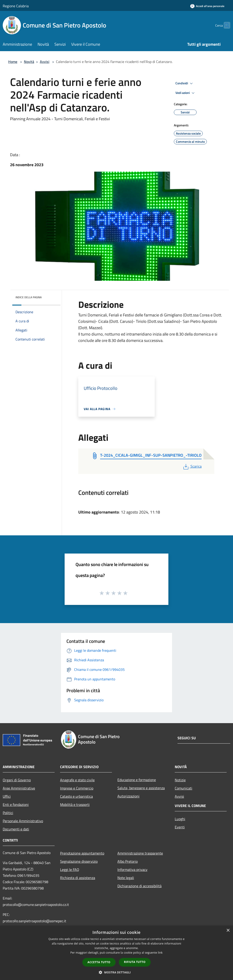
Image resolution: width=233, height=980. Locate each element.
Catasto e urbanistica (76, 796)
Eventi (180, 827)
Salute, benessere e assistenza (141, 788)
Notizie (180, 780)
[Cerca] (225, 25)
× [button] (228, 931)
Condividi (185, 83)
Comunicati (184, 788)
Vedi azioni (186, 93)
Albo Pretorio (128, 861)
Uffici (7, 796)
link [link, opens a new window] (160, 953)
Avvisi (45, 62)
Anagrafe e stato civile (77, 780)
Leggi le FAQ (70, 870)
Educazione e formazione (137, 780)
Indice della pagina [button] (29, 297)
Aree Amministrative (19, 788)
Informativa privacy (132, 870)
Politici (8, 813)
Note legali (126, 878)
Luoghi (180, 819)
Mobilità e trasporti (75, 805)
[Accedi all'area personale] (207, 6)
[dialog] (116, 953)
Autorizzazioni (128, 796)
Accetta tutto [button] (99, 962)
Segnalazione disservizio (79, 861)
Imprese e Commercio (77, 788)
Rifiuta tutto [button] (135, 962)
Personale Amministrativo (23, 821)
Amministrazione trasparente (140, 853)
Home (13, 62)
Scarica (192, 466)
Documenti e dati (16, 829)
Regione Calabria (16, 6)
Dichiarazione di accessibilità (139, 886)
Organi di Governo (17, 780)
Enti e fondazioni (16, 805)
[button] (116, 972)
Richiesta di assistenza (78, 878)
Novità (29, 62)
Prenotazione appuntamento (82, 853)
